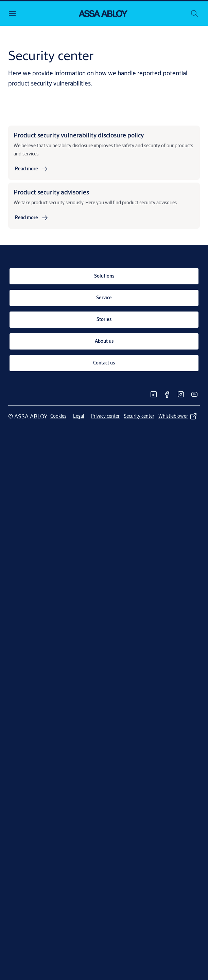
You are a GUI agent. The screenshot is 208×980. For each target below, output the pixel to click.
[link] (32, 169)
